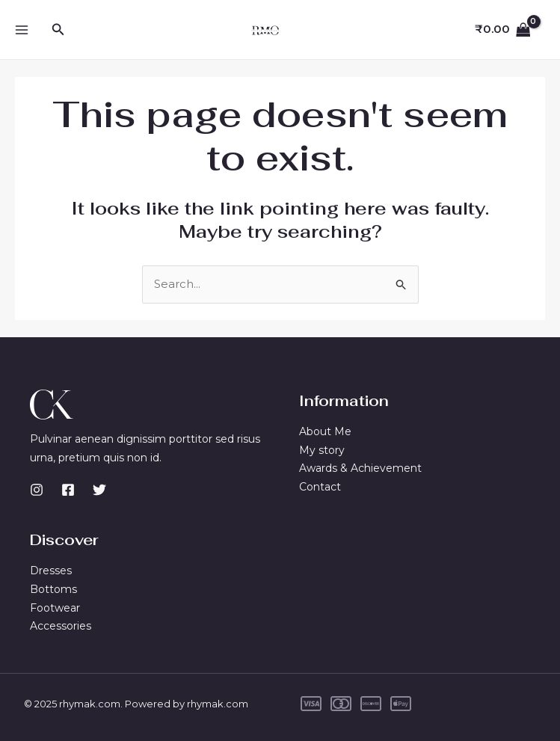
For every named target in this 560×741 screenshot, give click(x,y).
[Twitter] (99, 490)
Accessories (61, 626)
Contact (320, 487)
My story (322, 450)
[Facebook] (68, 490)
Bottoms (53, 589)
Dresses (51, 571)
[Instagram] (37, 490)
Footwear (55, 608)
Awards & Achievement (360, 468)
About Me (325, 431)
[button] (58, 30)
